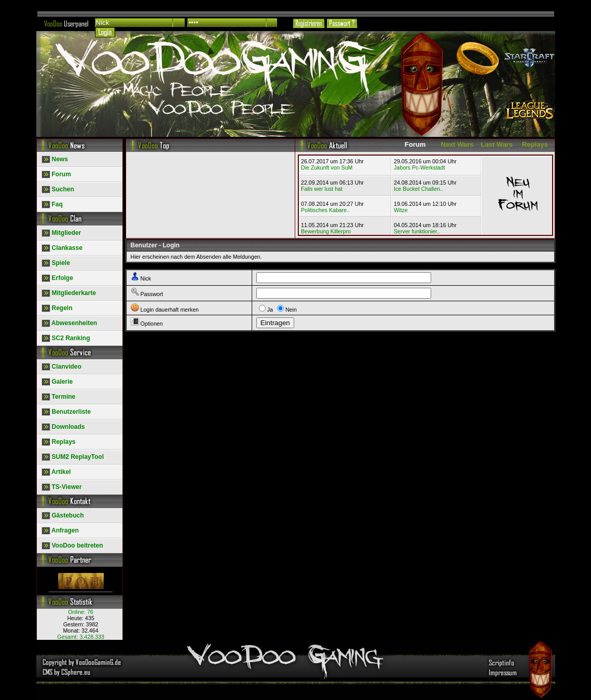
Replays (535, 144)
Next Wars (457, 144)
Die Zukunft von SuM (327, 167)
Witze (401, 210)
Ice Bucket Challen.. (418, 189)
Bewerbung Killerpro (326, 231)
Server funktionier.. (417, 231)
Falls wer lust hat (322, 189)
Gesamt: (81, 637)
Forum (415, 144)
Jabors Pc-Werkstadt (420, 167)
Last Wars (497, 144)
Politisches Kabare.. (325, 210)
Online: (81, 612)
